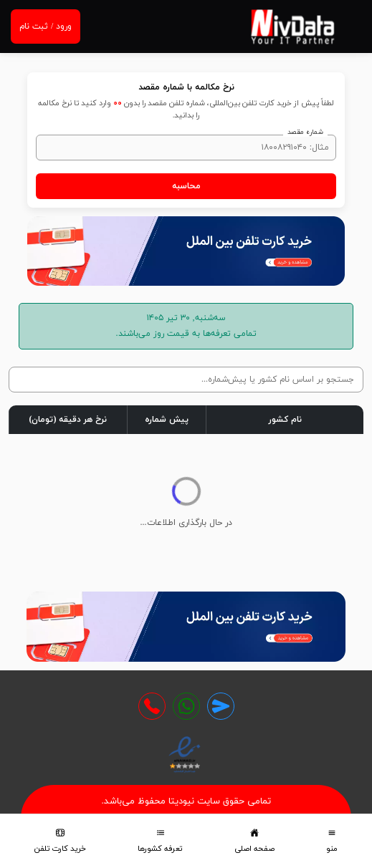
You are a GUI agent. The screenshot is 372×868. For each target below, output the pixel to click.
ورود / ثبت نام (46, 26)
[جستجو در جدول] (186, 380)
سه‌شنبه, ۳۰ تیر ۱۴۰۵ (186, 318)
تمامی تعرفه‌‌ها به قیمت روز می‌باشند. (186, 334)
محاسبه (186, 186)
